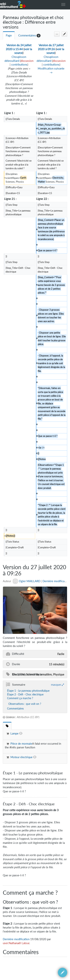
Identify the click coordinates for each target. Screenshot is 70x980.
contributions (19, 65)
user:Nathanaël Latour (16, 943)
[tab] (7, 726)
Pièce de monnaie (21, 744)
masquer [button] (56, 685)
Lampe (14, 733)
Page (9, 35)
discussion (27, 61)
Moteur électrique (21, 757)
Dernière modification (56, 581)
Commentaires (27, 35)
